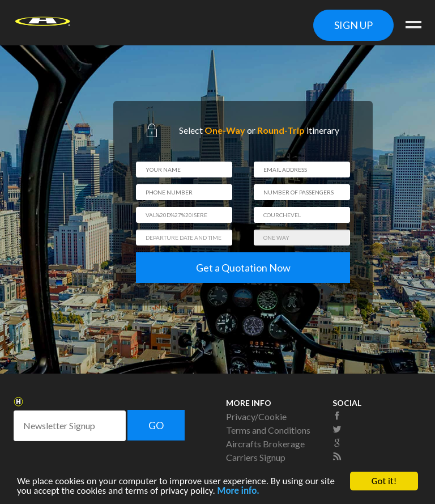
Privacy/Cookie (256, 416)
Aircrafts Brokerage (265, 444)
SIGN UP (353, 25)
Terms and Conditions (268, 430)
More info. (238, 492)
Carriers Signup (256, 457)
